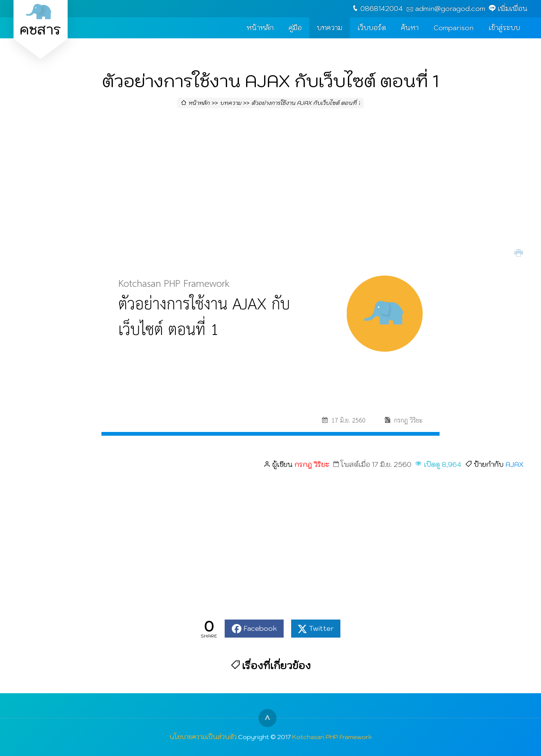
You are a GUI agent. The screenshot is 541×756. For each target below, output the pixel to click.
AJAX (515, 464)
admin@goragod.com (450, 8)
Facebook (260, 628)
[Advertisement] (270, 186)
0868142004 (382, 8)
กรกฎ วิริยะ (312, 464)
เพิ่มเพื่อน (512, 8)
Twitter (321, 628)
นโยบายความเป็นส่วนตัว (203, 737)
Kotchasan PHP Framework (332, 737)
